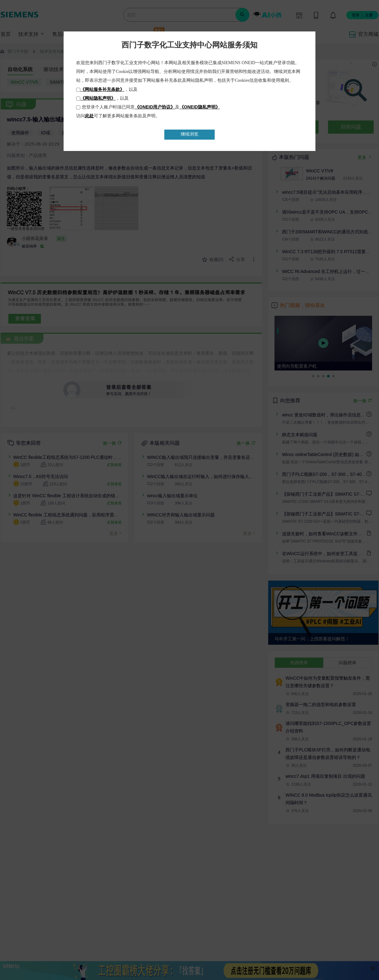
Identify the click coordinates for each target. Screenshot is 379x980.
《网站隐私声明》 (98, 98)
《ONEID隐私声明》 (200, 107)
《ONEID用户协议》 (155, 107)
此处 (89, 116)
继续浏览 (189, 134)
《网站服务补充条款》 (102, 89)
